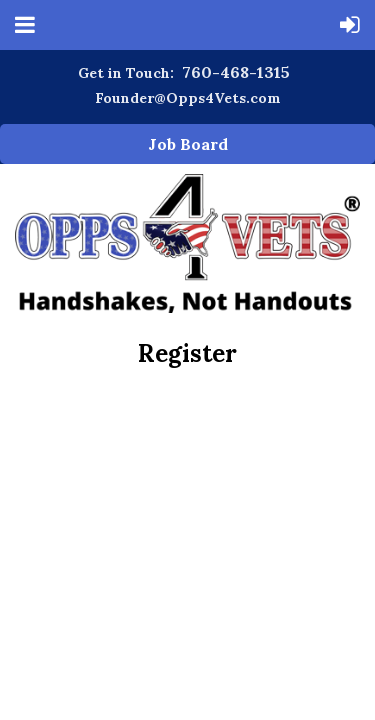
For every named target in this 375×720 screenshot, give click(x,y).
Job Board (188, 144)
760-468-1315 (236, 72)
